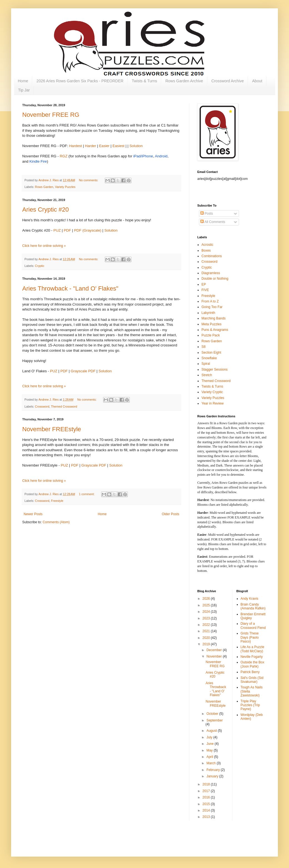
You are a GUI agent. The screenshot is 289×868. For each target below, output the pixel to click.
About (257, 81)
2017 (207, 791)
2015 (207, 804)
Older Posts (170, 514)
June (210, 744)
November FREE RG (51, 115)
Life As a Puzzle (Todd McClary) (252, 649)
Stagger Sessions (215, 369)
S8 (204, 347)
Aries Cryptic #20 (46, 209)
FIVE (205, 290)
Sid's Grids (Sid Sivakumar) (252, 680)
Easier (104, 146)
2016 (207, 797)
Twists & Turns (144, 81)
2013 (207, 817)
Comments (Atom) (56, 522)
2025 (207, 605)
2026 (207, 599)
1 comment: (87, 494)
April (210, 757)
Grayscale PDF (83, 371)
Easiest (119, 146)
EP (204, 284)
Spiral (206, 364)
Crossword (42, 406)
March (212, 763)
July (210, 737)
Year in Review (213, 403)
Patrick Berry (250, 672)
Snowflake (209, 358)
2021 (207, 631)
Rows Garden (44, 187)
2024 (207, 612)
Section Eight (211, 353)
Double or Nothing (215, 279)
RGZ (64, 156)
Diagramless (211, 273)
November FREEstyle (52, 429)
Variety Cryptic (212, 392)
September (215, 720)
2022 (207, 625)
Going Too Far (212, 307)
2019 (207, 644)
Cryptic (40, 266)
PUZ (57, 230)
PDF (67, 230)
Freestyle (57, 501)
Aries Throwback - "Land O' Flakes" (70, 288)
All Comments (213, 222)
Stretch (207, 375)
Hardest (76, 146)
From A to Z (210, 301)
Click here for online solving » (44, 246)
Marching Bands (214, 318)
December (215, 650)
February (214, 770)
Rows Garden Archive (184, 81)
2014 (207, 810)
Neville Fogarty (252, 657)
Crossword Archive (228, 81)
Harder (91, 146)
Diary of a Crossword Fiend (253, 626)
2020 (207, 638)
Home (23, 81)
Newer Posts (33, 514)
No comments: (89, 180)
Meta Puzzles (211, 324)
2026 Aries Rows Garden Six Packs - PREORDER (80, 81)
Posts (207, 214)
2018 (207, 784)
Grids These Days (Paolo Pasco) (250, 637)
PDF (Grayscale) (88, 230)
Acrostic (207, 245)
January (213, 776)
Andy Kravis (250, 599)
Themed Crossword (64, 406)
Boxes (206, 251)
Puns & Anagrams (215, 330)
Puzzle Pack (211, 335)
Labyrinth (208, 313)
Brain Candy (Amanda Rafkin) (253, 606)
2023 (207, 618)
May (210, 750)
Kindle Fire (38, 161)
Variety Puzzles (65, 187)
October (213, 714)
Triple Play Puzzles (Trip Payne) (250, 705)
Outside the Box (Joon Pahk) (252, 664)
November (215, 656)
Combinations (212, 256)
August (212, 731)
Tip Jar (24, 90)
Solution (136, 146)
